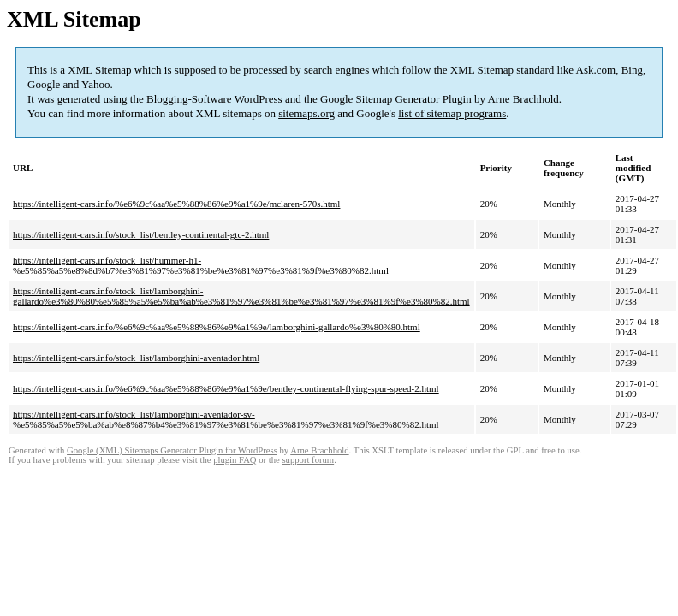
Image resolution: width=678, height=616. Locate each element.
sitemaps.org (306, 113)
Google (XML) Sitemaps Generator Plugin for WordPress (172, 450)
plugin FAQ (235, 460)
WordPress (259, 99)
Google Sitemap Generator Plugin (396, 99)
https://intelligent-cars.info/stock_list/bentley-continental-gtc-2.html (141, 234)
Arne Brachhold (523, 99)
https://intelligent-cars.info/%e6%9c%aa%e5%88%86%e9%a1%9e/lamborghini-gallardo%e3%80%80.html (217, 327)
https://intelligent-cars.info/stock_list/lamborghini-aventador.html (136, 358)
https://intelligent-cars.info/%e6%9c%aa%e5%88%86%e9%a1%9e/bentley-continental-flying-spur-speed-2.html (226, 388)
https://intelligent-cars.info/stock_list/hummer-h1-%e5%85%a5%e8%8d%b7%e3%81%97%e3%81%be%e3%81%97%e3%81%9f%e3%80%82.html (201, 265)
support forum (308, 460)
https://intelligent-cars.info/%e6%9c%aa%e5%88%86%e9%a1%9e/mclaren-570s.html (176, 204)
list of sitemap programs (452, 113)
